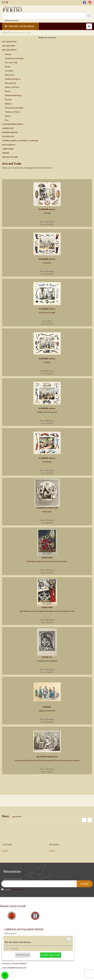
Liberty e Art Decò (12, 87)
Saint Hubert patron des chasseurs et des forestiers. (47, 561)
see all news (17, 816)
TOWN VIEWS (8, 149)
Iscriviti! (85, 884)
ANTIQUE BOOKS (9, 42)
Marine (8, 91)
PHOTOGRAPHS (9, 145)
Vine (7, 120)
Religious (8, 104)
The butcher (47, 462)
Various (8, 116)
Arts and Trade (11, 62)
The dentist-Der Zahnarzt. (47, 661)
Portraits (8, 100)
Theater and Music (12, 112)
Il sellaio (47, 362)
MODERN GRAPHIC (10, 132)
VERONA (6, 153)
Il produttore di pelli (47, 313)
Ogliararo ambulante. (47, 711)
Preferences (23, 955)
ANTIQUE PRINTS (9, 50)
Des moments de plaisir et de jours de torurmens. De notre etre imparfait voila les (47, 760)
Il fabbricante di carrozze (47, 412)
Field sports (9, 75)
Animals (8, 54)
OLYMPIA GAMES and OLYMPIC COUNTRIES (20, 141)
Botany (8, 67)
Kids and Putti (10, 83)
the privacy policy (18, 890)
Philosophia (47, 512)
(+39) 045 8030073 (19, 964)
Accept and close (51, 955)
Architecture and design (14, 58)
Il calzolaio (47, 263)
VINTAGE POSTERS (10, 157)
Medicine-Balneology (13, 95)
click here (14, 948)
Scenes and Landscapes (14, 108)
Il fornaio (47, 213)
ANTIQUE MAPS (9, 46)
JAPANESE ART (8, 128)
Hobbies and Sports (13, 79)
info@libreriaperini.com (17, 968)
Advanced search (12, 20)
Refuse (69, 939)
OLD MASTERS (8, 137)
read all (5, 851)
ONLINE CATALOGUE (20, 26)
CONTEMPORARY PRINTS (13, 124)
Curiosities (9, 71)
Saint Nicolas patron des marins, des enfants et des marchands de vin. (47, 611)
